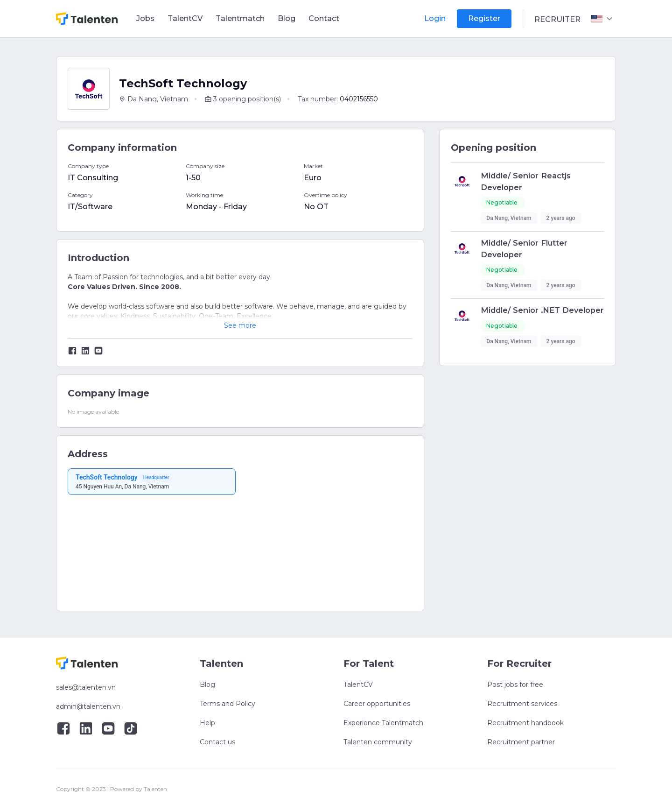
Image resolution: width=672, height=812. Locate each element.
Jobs (145, 18)
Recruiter (557, 19)
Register (484, 18)
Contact (324, 18)
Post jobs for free (515, 685)
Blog (287, 18)
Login (435, 18)
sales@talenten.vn (86, 687)
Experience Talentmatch (383, 723)
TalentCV (185, 18)
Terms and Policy (227, 704)
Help (207, 723)
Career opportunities (377, 704)
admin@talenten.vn (88, 706)
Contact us (217, 742)
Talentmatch (240, 18)
